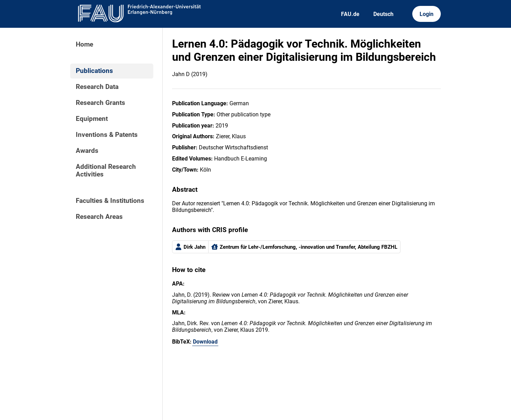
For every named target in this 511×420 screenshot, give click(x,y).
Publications (94, 71)
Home (84, 44)
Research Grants (100, 103)
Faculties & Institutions (110, 201)
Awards (87, 151)
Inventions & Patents (107, 135)
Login (427, 14)
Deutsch (383, 14)
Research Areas (99, 217)
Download (205, 342)
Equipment (92, 119)
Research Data (97, 87)
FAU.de (350, 14)
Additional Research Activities (106, 171)
